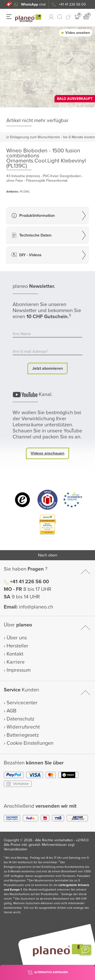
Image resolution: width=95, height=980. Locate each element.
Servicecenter (22, 703)
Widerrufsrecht (23, 727)
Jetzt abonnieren (48, 368)
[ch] (8, 4)
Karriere (16, 662)
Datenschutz (20, 719)
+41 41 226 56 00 (29, 582)
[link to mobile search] (60, 17)
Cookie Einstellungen (30, 743)
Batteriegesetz (23, 735)
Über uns (17, 638)
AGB (12, 711)
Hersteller (17, 646)
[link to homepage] (28, 18)
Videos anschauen (48, 453)
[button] (8, 4)
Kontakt (15, 654)
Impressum (19, 670)
